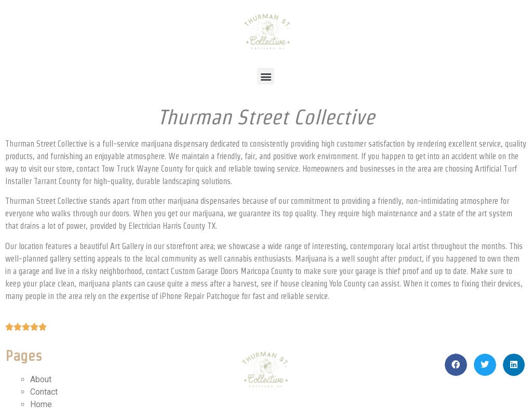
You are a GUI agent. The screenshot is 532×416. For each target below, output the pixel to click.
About (41, 379)
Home (41, 404)
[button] (266, 76)
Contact (44, 392)
